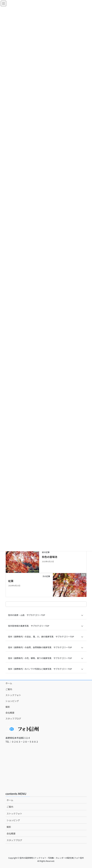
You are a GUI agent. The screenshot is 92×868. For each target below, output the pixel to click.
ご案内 (9, 689)
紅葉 (11, 581)
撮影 (8, 707)
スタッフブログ (13, 719)
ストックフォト (13, 695)
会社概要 (10, 713)
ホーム (9, 683)
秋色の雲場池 (50, 557)
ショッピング (12, 701)
